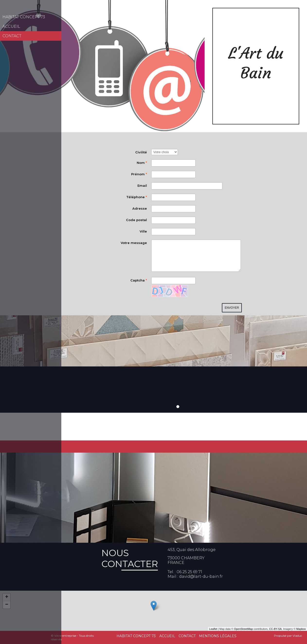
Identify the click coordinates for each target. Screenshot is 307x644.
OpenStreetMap (244, 629)
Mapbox (301, 629)
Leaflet (213, 629)
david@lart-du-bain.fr (201, 576)
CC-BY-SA (275, 629)
